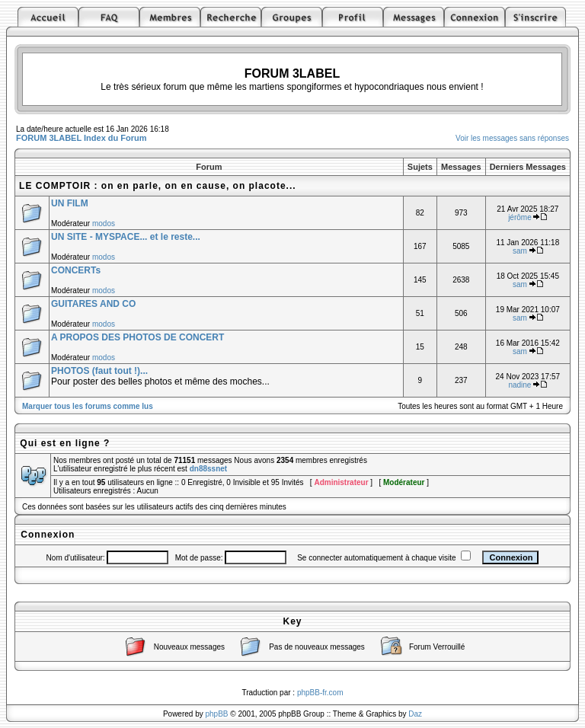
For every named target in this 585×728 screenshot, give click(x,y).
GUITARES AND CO (93, 304)
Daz (415, 714)
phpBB (217, 714)
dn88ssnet (208, 469)
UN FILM (70, 203)
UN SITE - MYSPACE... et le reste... (126, 237)
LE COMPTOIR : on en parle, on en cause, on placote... (158, 186)
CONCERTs (76, 270)
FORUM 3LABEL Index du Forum (82, 138)
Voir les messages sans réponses (512, 138)
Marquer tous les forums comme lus (88, 406)
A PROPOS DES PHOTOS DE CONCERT (137, 337)
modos (104, 224)
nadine (519, 385)
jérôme (520, 217)
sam (520, 251)
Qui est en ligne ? (65, 443)
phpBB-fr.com (320, 693)
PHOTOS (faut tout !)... (99, 371)
